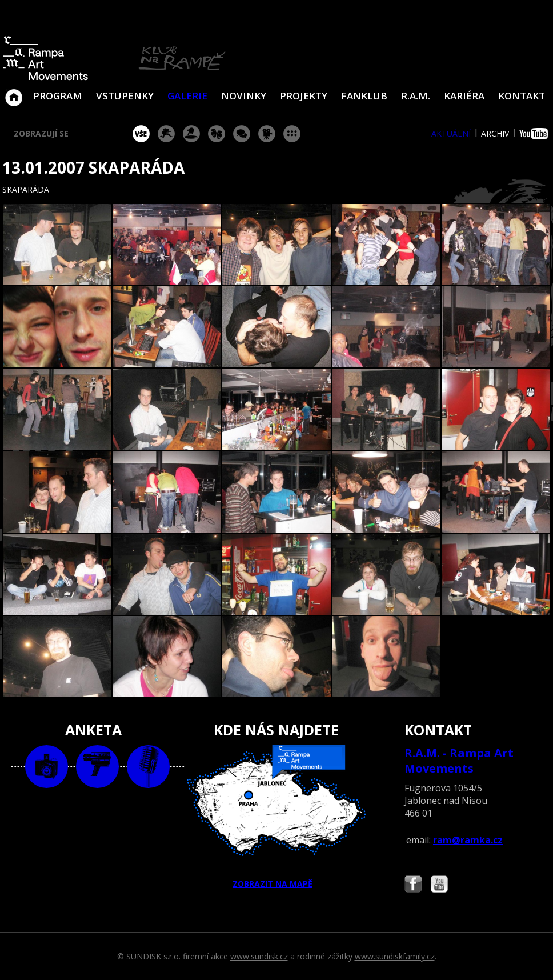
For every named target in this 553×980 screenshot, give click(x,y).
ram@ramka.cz (468, 840)
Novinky (244, 96)
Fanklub (364, 96)
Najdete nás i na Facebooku (413, 885)
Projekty (304, 96)
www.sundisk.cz (259, 956)
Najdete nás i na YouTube (439, 885)
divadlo (217, 134)
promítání (267, 134)
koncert (166, 134)
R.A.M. (416, 96)
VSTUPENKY (125, 96)
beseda (242, 134)
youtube (535, 134)
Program (58, 96)
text (148, 767)
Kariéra (464, 96)
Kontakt (522, 96)
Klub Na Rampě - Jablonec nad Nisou (14, 92)
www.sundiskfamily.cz (395, 956)
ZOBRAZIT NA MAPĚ (276, 817)
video (97, 767)
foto (47, 767)
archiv (495, 133)
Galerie (187, 96)
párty (191, 134)
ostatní (292, 134)
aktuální (451, 133)
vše (141, 134)
